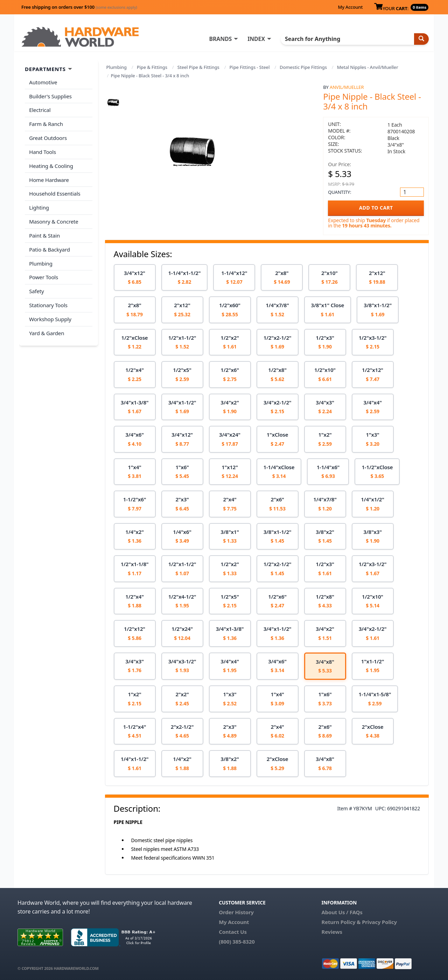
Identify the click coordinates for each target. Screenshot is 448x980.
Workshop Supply (50, 317)
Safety (36, 289)
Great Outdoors (48, 138)
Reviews (332, 932)
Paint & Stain (44, 234)
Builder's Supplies (50, 96)
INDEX (257, 39)
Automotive (43, 82)
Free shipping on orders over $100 (79, 7)
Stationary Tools (48, 303)
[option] (135, 278)
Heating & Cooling (51, 165)
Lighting (39, 206)
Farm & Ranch (46, 124)
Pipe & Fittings (152, 67)
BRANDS (221, 39)
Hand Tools (43, 151)
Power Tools (44, 276)
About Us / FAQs (342, 912)
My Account (350, 7)
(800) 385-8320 (237, 942)
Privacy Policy (379, 922)
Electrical (40, 110)
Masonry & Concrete (54, 220)
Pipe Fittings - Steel (250, 67)
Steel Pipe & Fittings (198, 67)
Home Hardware (49, 179)
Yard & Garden (47, 331)
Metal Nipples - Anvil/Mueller (368, 67)
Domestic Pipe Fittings (303, 67)
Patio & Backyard (49, 248)
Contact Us (233, 932)
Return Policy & (341, 922)
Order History (236, 912)
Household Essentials (55, 193)
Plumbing (117, 67)
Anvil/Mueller (347, 87)
